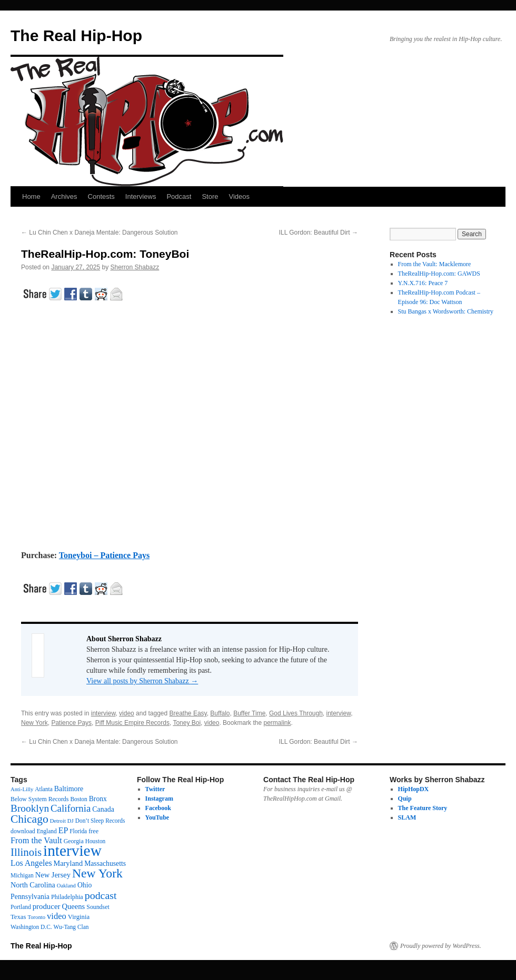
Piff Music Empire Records (132, 723)
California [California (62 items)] (71, 808)
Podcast (179, 196)
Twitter (155, 789)
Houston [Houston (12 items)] (96, 841)
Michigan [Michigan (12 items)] (22, 875)
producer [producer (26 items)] (47, 906)
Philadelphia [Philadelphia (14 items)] (67, 897)
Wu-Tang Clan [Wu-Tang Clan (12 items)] (71, 927)
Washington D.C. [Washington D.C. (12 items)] (31, 927)
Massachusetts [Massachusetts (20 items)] (105, 863)
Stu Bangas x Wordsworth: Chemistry (446, 311)
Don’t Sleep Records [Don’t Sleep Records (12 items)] (100, 821)
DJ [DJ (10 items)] (71, 821)
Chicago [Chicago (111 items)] (29, 819)
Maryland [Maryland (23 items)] (68, 863)
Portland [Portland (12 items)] (21, 907)
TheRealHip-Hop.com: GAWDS (439, 274)
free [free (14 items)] (93, 831)
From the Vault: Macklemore (435, 264)
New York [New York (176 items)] (97, 873)
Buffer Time (249, 713)
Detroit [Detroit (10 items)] (58, 821)
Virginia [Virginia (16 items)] (79, 917)
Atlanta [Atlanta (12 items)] (44, 789)
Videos (239, 196)
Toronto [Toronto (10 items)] (36, 917)
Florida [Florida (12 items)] (78, 831)
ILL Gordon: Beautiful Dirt (319, 233)
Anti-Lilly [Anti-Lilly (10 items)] (22, 789)
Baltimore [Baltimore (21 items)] (69, 789)
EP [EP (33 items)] (63, 830)
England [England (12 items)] (47, 831)
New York (34, 723)
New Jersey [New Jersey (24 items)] (53, 875)
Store (210, 196)
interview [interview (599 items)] (72, 851)
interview (103, 713)
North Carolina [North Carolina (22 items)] (33, 885)
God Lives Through (296, 713)
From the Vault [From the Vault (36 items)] (36, 840)
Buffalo (220, 713)
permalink (277, 723)
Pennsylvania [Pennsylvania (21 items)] (30, 897)
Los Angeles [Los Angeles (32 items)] (31, 863)
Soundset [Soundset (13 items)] (98, 907)
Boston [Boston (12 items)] (78, 799)
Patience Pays (71, 723)
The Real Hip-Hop (76, 36)
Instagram (159, 799)
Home (31, 196)
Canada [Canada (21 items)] (103, 809)
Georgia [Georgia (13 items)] (74, 841)
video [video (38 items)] (57, 916)
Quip (405, 799)
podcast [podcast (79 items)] (101, 895)
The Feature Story (423, 808)
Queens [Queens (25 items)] (73, 906)
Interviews (141, 196)
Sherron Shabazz (135, 267)
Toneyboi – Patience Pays (104, 555)
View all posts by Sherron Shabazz (142, 681)
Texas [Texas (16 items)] (18, 917)
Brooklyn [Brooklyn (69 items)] (30, 808)
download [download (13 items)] (23, 831)
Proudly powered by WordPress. (441, 946)
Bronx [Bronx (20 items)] (98, 799)
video (127, 713)
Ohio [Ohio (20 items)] (85, 885)
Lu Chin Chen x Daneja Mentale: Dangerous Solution (100, 233)
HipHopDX (414, 789)
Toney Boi (187, 723)
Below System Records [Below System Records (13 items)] (39, 799)
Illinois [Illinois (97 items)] (26, 852)
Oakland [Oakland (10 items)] (66, 886)
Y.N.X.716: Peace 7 (423, 283)
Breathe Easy (188, 713)
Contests (101, 196)
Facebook (158, 808)
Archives (64, 196)
